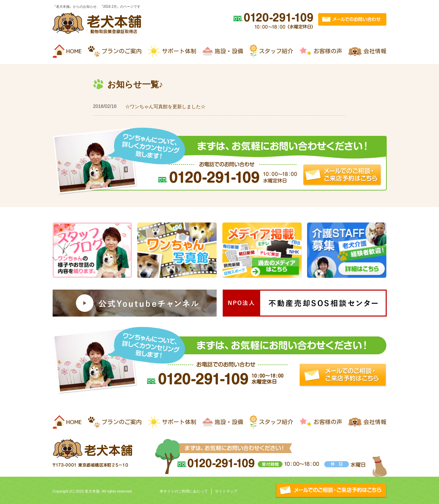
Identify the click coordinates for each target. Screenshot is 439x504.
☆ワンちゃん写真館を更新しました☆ (165, 107)
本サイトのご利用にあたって (184, 491)
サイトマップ (226, 491)
